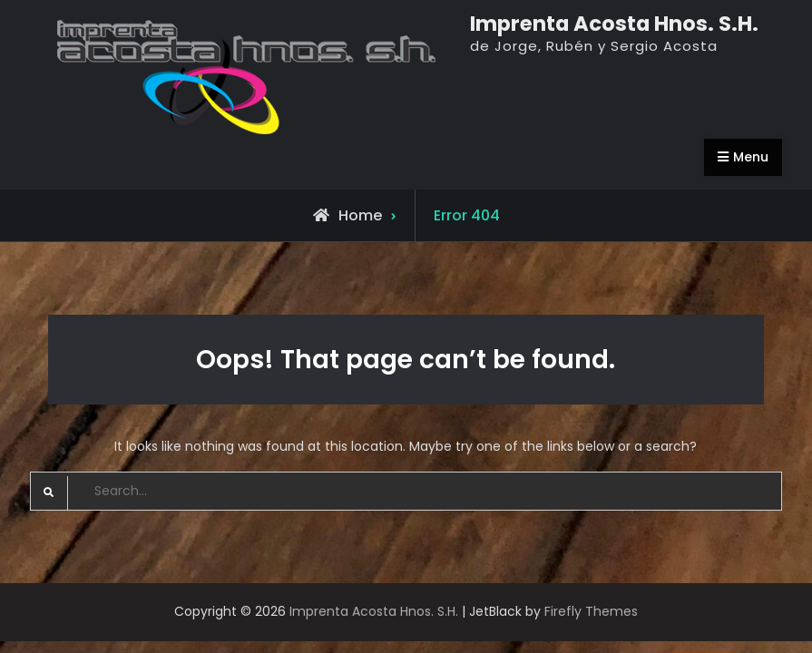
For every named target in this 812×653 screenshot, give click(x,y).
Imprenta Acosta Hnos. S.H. (614, 24)
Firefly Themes (591, 611)
